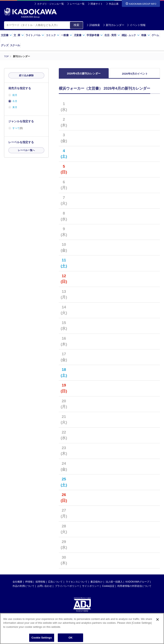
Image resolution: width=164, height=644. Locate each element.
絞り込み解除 (26, 75)
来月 (15, 107)
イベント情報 (136, 25)
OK (71, 638)
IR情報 (29, 584)
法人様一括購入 (114, 584)
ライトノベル (35, 35)
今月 (15, 101)
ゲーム (155, 35)
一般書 (67, 35)
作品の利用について (24, 588)
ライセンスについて (77, 584)
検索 (76, 25)
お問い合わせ (45, 588)
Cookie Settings (42, 638)
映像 (146, 35)
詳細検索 (93, 25)
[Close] (158, 619)
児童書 (79, 35)
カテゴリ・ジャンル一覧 (50, 4)
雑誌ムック (131, 35)
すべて (16, 128)
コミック (53, 35)
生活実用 (112, 35)
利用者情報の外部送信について (134, 588)
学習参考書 (95, 35)
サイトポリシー (91, 588)
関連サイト (97, 4)
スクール (15, 45)
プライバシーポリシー (67, 588)
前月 (15, 95)
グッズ (5, 45)
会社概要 (17, 584)
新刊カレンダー (114, 25)
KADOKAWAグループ (137, 584)
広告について (55, 584)
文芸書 (6, 35)
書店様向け (96, 584)
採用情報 (40, 584)
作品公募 (114, 4)
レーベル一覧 (77, 4)
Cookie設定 (108, 588)
